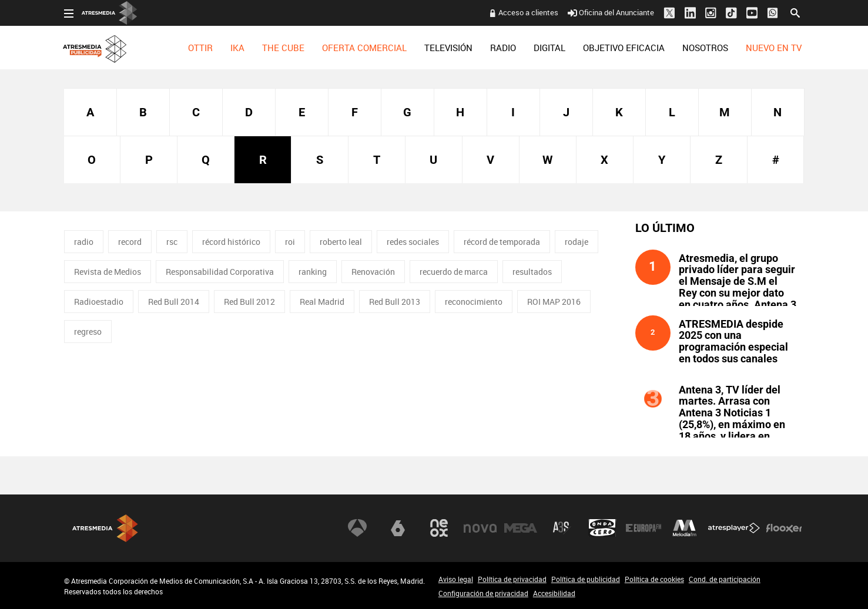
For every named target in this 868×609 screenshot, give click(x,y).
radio (84, 242)
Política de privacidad (512, 579)
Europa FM (644, 528)
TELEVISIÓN (448, 48)
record (130, 242)
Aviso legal (456, 579)
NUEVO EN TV (774, 48)
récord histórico (231, 242)
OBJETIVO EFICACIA (624, 48)
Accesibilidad (554, 593)
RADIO (503, 48)
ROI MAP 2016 (554, 302)
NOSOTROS (705, 48)
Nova (480, 528)
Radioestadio (99, 302)
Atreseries (562, 528)
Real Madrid (322, 302)
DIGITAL (549, 48)
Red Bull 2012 (249, 302)
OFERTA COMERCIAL (364, 48)
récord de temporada (502, 242)
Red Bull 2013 (395, 302)
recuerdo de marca (454, 272)
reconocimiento (474, 302)
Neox (439, 528)
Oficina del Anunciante (611, 12)
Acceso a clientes (528, 12)
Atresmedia (105, 528)
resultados (532, 272)
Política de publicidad (586, 579)
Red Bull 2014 (174, 302)
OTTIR (200, 48)
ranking (313, 272)
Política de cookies (654, 579)
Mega (521, 528)
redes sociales (413, 242)
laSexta (398, 528)
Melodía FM (685, 528)
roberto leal (341, 242)
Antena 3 (357, 528)
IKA (237, 48)
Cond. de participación (725, 579)
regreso (88, 332)
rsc (172, 242)
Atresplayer (734, 528)
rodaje (577, 242)
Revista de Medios (108, 272)
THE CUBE (283, 48)
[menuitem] (200, 48)
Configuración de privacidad (483, 593)
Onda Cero (602, 528)
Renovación (373, 272)
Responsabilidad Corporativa (220, 272)
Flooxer (784, 528)
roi (290, 242)
